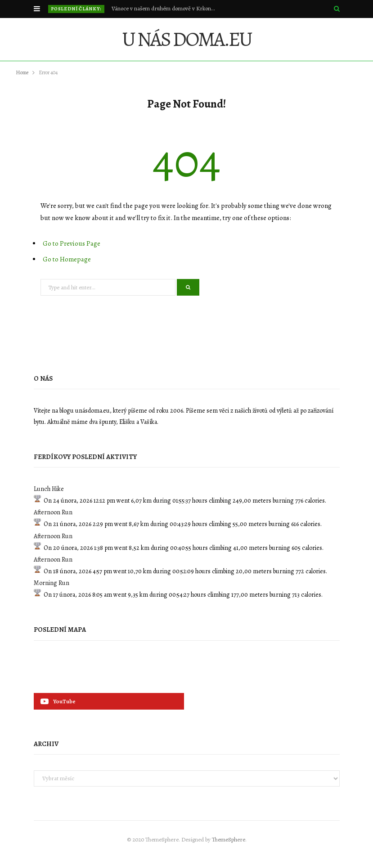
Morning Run (52, 583)
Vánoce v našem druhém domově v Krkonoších (166, 9)
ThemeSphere (229, 839)
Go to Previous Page (72, 243)
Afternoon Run (53, 512)
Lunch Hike (49, 489)
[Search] (337, 9)
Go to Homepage (67, 259)
